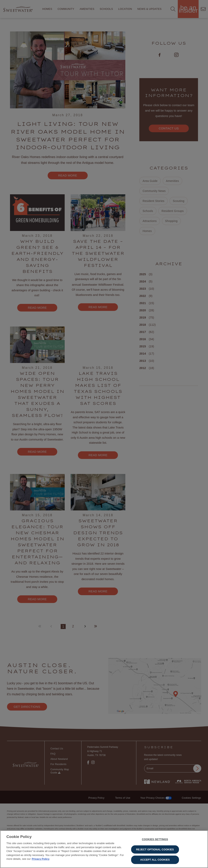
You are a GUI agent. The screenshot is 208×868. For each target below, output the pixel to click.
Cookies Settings (155, 839)
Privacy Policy (40, 859)
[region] (104, 849)
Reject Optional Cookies (155, 849)
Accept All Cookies (155, 860)
